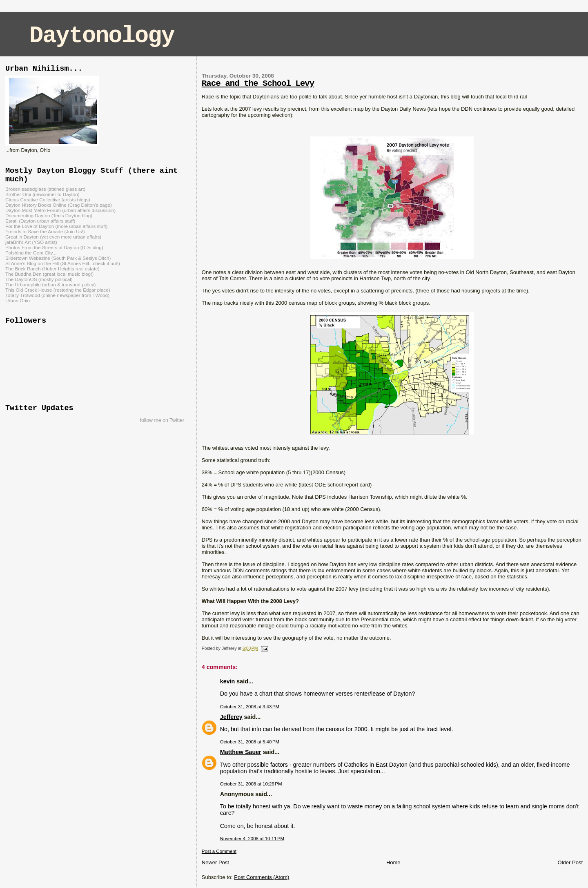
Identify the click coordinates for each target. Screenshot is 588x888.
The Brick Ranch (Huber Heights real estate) (52, 269)
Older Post (570, 862)
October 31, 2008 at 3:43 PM (250, 707)
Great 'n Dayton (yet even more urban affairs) (53, 237)
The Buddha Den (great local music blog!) (49, 274)
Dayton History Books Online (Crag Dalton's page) (59, 205)
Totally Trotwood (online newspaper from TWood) (57, 295)
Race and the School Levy (258, 84)
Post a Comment (219, 851)
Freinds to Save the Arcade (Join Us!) (45, 231)
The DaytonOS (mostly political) (39, 279)
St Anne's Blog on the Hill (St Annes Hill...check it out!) (63, 263)
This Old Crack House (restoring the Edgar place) (58, 290)
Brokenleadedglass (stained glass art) (45, 189)
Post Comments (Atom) (262, 877)
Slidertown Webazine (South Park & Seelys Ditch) (58, 258)
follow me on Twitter (162, 420)
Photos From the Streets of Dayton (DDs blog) (54, 247)
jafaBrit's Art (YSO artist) (31, 242)
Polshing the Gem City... (31, 253)
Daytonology (102, 36)
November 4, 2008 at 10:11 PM (252, 839)
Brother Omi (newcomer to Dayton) (42, 194)
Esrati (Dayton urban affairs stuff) (40, 221)
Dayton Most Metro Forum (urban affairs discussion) (60, 210)
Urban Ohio (18, 300)
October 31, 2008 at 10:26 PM (251, 784)
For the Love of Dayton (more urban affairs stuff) (56, 226)
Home (393, 862)
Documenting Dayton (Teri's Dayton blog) (49, 215)
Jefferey (231, 717)
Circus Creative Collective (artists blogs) (48, 200)
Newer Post (215, 862)
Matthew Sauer (241, 752)
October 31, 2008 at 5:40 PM (250, 742)
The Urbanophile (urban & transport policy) (50, 284)
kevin (228, 681)
